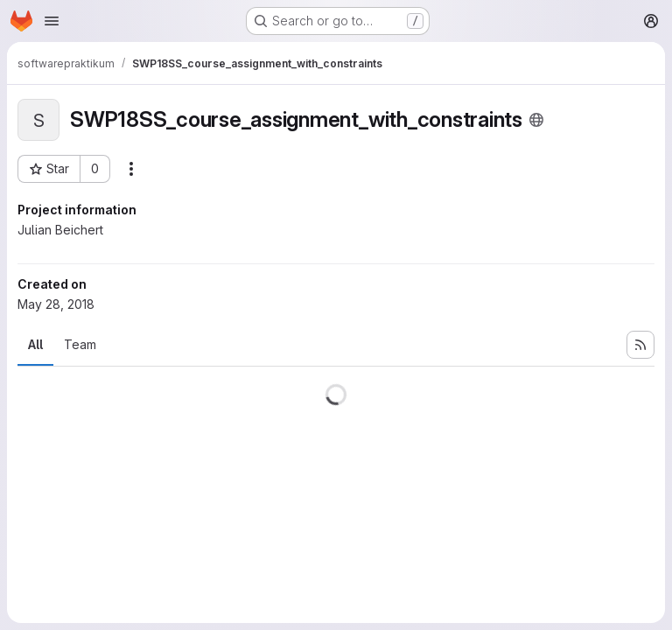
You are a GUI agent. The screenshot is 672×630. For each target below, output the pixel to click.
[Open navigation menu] (52, 21)
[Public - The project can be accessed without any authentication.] (536, 120)
